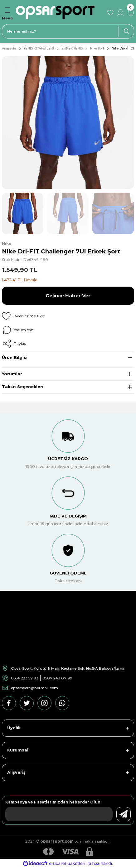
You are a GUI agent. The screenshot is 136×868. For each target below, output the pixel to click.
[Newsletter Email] (59, 814)
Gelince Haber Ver (68, 296)
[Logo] (59, 13)
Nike (7, 244)
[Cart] (130, 13)
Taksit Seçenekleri (23, 387)
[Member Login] (120, 13)
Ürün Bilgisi (15, 358)
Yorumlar (12, 374)
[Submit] (124, 814)
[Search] (68, 31)
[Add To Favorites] (68, 316)
